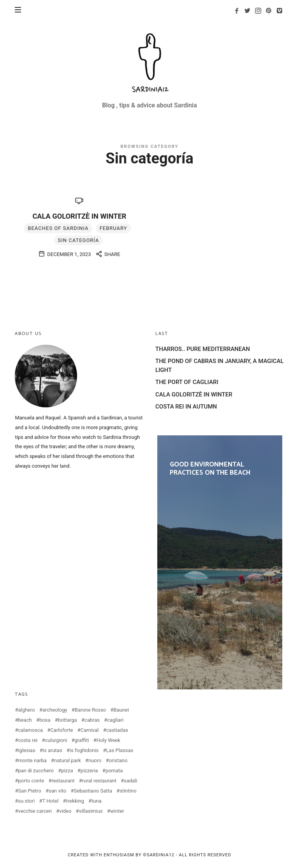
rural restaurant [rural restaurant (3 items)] (99, 781)
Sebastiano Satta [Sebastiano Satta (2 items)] (93, 791)
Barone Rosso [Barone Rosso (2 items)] (90, 710)
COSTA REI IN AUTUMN (186, 407)
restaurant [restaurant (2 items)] (63, 781)
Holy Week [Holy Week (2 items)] (108, 740)
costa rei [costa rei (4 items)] (28, 740)
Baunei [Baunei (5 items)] (121, 710)
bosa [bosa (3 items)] (45, 720)
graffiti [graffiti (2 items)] (82, 740)
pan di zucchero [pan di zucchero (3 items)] (36, 771)
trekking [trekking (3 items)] (75, 801)
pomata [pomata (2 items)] (114, 771)
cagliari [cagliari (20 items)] (115, 720)
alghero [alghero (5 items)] (26, 710)
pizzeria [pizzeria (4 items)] (89, 771)
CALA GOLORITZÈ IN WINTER (79, 216)
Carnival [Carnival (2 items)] (90, 730)
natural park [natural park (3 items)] (68, 760)
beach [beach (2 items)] (25, 720)
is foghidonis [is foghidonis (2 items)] (84, 750)
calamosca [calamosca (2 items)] (30, 730)
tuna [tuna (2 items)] (97, 801)
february (113, 228)
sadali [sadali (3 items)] (131, 781)
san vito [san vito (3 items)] (57, 791)
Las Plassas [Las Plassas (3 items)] (120, 750)
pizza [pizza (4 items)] (67, 771)
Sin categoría (79, 240)
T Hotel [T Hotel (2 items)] (51, 801)
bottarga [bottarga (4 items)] (68, 720)
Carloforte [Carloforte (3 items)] (62, 730)
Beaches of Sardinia (58, 228)
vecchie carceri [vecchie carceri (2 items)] (35, 811)
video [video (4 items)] (65, 811)
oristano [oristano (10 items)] (118, 760)
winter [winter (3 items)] (117, 811)
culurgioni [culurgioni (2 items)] (56, 740)
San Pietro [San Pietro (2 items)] (29, 791)
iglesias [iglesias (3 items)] (26, 750)
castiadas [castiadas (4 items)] (117, 730)
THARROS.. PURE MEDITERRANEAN (203, 349)
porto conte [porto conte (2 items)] (31, 781)
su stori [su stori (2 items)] (26, 801)
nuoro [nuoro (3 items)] (95, 760)
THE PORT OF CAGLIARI (187, 382)
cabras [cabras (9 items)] (92, 720)
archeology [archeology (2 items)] (55, 710)
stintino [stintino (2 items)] (128, 791)
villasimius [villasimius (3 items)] (91, 811)
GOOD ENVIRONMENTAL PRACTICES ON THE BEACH (220, 563)
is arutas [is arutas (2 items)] (53, 750)
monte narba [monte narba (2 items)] (32, 760)
